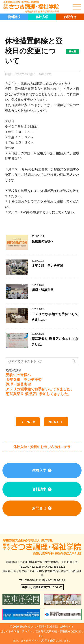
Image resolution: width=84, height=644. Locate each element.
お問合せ (70, 17)
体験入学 (42, 17)
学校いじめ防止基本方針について (42, 587)
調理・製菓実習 (43, 290)
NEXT (56, 422)
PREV (28, 422)
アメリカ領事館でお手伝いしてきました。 (40, 389)
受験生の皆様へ (43, 241)
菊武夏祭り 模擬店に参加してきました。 (39, 394)
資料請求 (14, 17)
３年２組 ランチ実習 (47, 266)
